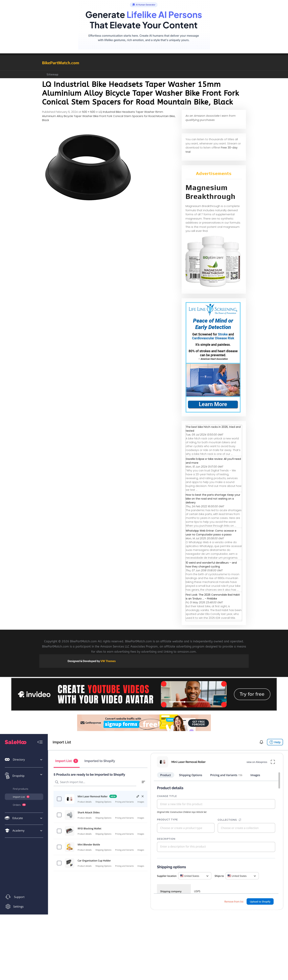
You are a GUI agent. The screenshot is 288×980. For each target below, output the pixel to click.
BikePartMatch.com (61, 63)
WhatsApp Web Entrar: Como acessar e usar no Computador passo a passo (211, 533)
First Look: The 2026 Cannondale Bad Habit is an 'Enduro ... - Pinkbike (213, 597)
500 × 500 (89, 112)
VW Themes (108, 661)
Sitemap (53, 74)
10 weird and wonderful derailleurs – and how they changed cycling (211, 565)
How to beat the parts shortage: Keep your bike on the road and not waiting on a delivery (213, 499)
